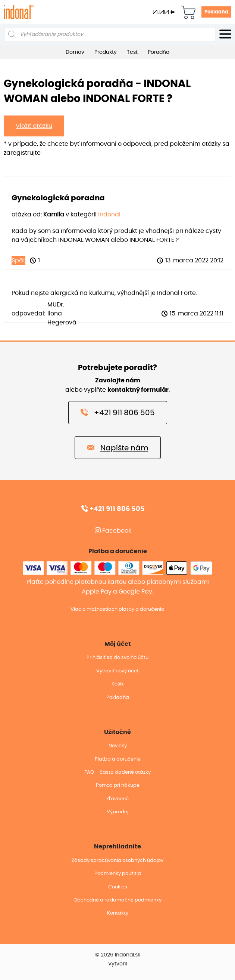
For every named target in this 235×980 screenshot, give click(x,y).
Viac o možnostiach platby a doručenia (117, 609)
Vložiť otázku (34, 126)
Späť (18, 261)
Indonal (109, 215)
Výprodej (117, 812)
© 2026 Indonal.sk (118, 955)
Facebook (113, 531)
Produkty (106, 52)
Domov (75, 52)
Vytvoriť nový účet (117, 671)
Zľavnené (117, 799)
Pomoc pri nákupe (118, 785)
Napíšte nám (118, 447)
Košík (118, 684)
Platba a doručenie (118, 759)
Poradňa (159, 52)
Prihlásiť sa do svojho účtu (117, 658)
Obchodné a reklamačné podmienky (117, 900)
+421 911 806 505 (118, 412)
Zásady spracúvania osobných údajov (117, 861)
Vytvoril (117, 964)
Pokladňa (216, 12)
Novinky (118, 746)
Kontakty (118, 913)
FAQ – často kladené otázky (117, 772)
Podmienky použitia (118, 874)
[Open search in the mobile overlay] (110, 34)
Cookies (118, 887)
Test (132, 52)
